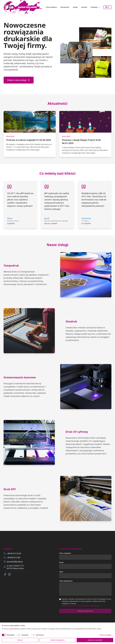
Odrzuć (20, 640)
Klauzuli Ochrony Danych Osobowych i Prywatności (80, 606)
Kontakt (84, 7)
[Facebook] (5, 574)
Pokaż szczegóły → (106, 635)
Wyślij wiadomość (85, 611)
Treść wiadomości (66, 581)
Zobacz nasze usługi (19, 80)
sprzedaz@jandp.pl (15, 562)
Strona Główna (51, 7)
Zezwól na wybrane (57, 640)
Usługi (75, 7)
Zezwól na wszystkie (95, 640)
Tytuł (61, 572)
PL (107, 7)
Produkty (95, 7)
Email (61, 562)
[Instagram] (9, 574)
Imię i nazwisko (65, 553)
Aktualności (65, 7)
